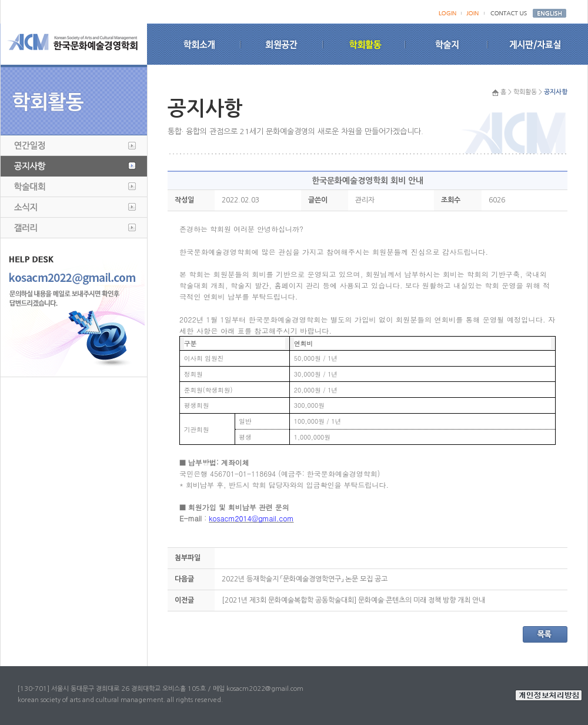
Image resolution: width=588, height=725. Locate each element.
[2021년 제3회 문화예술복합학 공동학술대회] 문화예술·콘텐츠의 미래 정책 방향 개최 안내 (353, 600)
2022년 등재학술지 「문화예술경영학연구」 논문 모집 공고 (305, 579)
